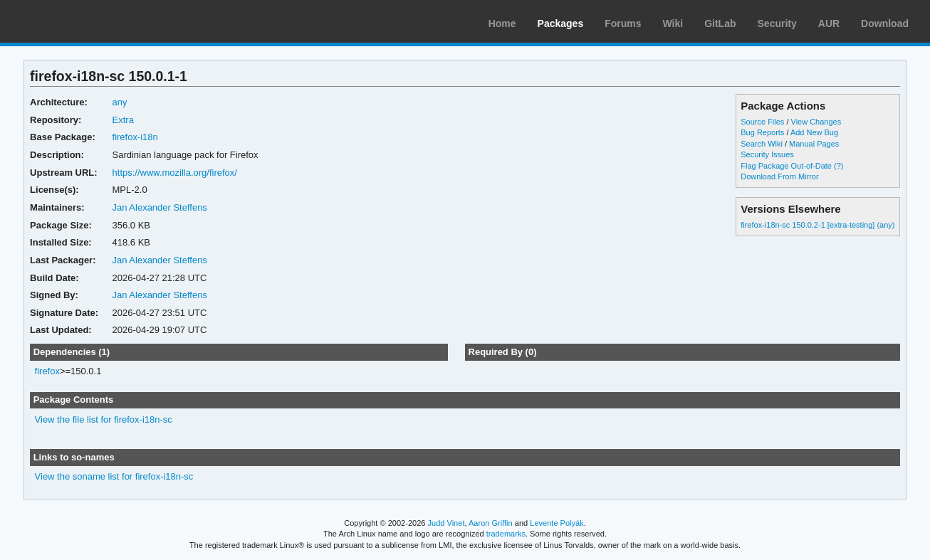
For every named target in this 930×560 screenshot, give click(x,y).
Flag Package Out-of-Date (786, 166)
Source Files (762, 122)
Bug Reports (762, 132)
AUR (829, 23)
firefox (47, 371)
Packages (561, 23)
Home (502, 23)
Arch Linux (78, 21)
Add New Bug (814, 132)
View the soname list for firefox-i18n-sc (114, 476)
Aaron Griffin (491, 523)
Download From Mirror (779, 176)
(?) (838, 166)
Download (885, 23)
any (120, 102)
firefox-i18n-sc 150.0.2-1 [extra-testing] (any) (817, 225)
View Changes (816, 122)
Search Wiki (762, 144)
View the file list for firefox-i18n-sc (104, 419)
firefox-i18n (135, 137)
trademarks (506, 534)
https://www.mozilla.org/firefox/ (175, 173)
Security (777, 23)
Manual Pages (814, 144)
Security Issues (767, 154)
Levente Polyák (557, 523)
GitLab (720, 23)
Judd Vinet (446, 523)
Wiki (673, 23)
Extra (123, 120)
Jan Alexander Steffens (160, 207)
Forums (623, 23)
